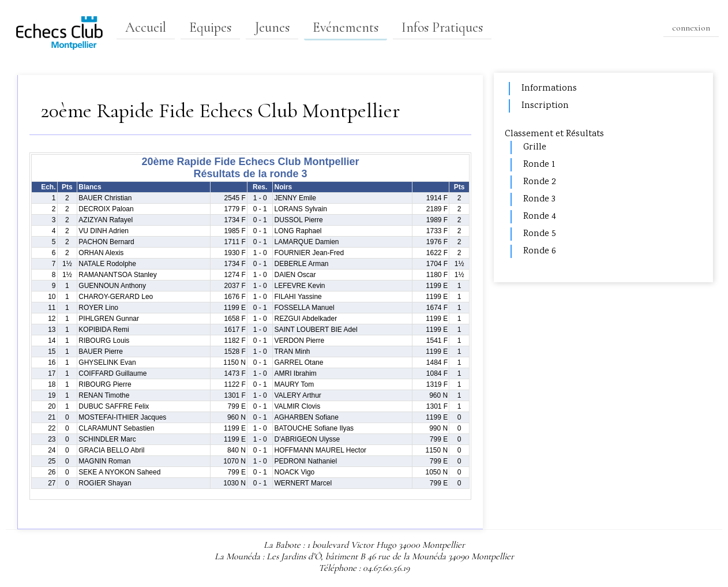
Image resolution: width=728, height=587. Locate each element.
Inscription (545, 106)
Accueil (146, 27)
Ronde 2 (539, 182)
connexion (691, 28)
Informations (549, 89)
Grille (535, 147)
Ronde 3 (539, 199)
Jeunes (272, 27)
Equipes (210, 27)
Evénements (346, 27)
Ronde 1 (539, 165)
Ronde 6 (540, 251)
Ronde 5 (540, 234)
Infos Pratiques (442, 27)
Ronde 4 (540, 217)
